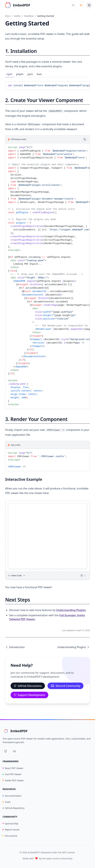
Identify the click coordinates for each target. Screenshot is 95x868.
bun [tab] (39, 74)
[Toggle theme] (81, 5)
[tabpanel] (47, 86)
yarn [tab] (30, 74)
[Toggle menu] (89, 5)
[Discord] (14, 751)
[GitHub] (6, 751)
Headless (29, 16)
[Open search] (73, 5)
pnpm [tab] (20, 74)
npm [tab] (9, 74)
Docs (8, 16)
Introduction (15, 647)
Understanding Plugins (71, 610)
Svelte (17, 16)
